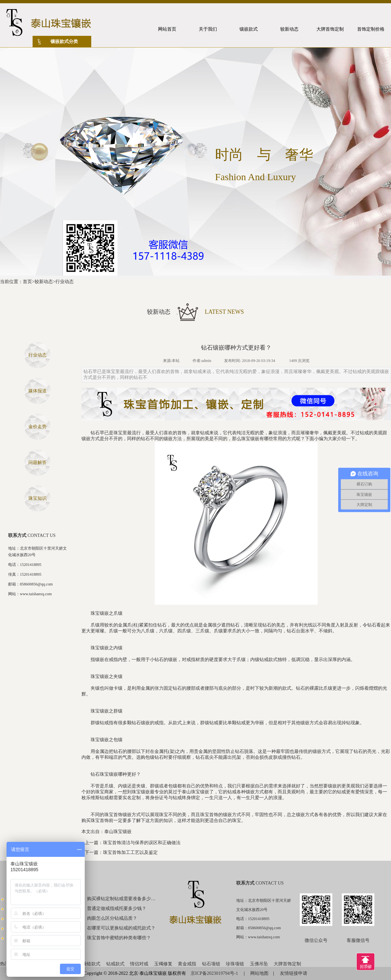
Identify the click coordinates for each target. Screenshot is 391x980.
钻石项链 (211, 964)
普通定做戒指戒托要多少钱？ (117, 908)
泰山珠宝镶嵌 (118, 832)
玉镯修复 (163, 964)
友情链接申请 (294, 973)
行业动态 (65, 282)
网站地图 (259, 973)
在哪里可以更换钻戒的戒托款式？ (121, 928)
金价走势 (37, 427)
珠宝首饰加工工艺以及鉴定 (130, 852)
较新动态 (44, 282)
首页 (27, 282)
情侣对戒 (139, 964)
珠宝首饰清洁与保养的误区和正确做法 (142, 843)
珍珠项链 (235, 964)
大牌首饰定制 (287, 964)
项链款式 (91, 964)
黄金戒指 (187, 964)
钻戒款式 (115, 964)
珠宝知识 (37, 498)
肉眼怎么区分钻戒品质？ (112, 918)
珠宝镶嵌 (250, 439)
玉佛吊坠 (259, 964)
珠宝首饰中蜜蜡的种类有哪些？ (119, 938)
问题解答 (37, 462)
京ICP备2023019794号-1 (215, 973)
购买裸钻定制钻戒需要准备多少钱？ (122, 899)
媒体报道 (37, 391)
